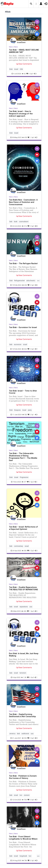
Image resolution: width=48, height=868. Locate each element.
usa (31, 607)
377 (24, 482)
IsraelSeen (21, 42)
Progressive (24, 477)
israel (25, 344)
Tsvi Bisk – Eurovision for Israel (23, 327)
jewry (30, 410)
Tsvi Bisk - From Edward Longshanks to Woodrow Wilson (23, 838)
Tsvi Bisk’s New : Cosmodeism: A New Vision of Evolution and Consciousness (23, 202)
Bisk (11, 69)
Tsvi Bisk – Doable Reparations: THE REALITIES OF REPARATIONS (23, 588)
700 (24, 800)
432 (25, 285)
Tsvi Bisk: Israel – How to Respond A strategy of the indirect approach (21, 114)
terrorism (23, 673)
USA (21, 69)
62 (24, 74)
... (38, 280)
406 (24, 611)
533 (24, 738)
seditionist (25, 734)
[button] (31, 4)
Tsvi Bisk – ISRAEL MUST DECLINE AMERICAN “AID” (24, 51)
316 (24, 226)
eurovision (18, 344)
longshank (23, 856)
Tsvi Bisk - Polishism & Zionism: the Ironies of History (23, 777)
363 (24, 349)
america (12, 734)
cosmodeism (24, 222)
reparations (24, 607)
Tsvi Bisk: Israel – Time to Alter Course (23, 392)
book (16, 222)
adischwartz (31, 281)
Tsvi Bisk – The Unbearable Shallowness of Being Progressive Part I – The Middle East (23, 457)
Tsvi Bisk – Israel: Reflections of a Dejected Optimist (23, 528)
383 (24, 551)
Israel (16, 69)
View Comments (24, 64)
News (11, 47)
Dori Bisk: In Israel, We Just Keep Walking (24, 655)
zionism (27, 795)
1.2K (24, 677)
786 (25, 860)
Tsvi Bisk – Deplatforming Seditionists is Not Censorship (22, 715)
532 (25, 415)
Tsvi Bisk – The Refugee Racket (23, 263)
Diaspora (17, 410)
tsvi (21, 795)
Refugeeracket (19, 281)
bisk (11, 222)
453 (25, 137)
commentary (18, 546)
